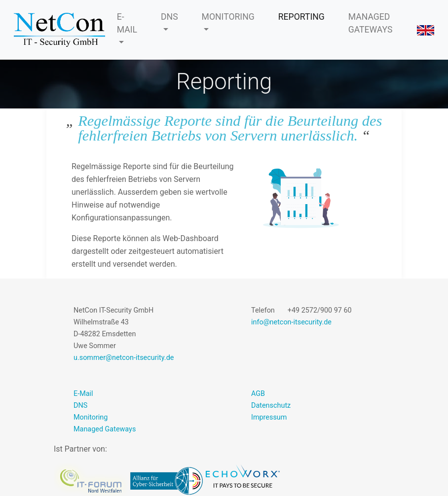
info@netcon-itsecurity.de (291, 322)
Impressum (269, 417)
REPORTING (301, 17)
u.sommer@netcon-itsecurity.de (124, 358)
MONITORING (228, 17)
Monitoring (91, 417)
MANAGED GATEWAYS (371, 23)
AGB (258, 394)
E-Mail (83, 394)
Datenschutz (271, 406)
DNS (169, 17)
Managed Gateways (105, 429)
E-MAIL (127, 23)
